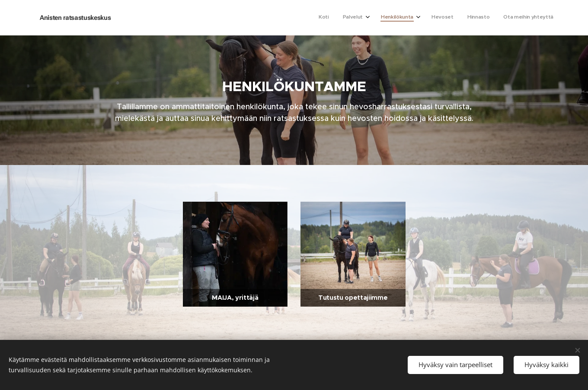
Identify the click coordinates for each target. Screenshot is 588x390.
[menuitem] (478, 18)
